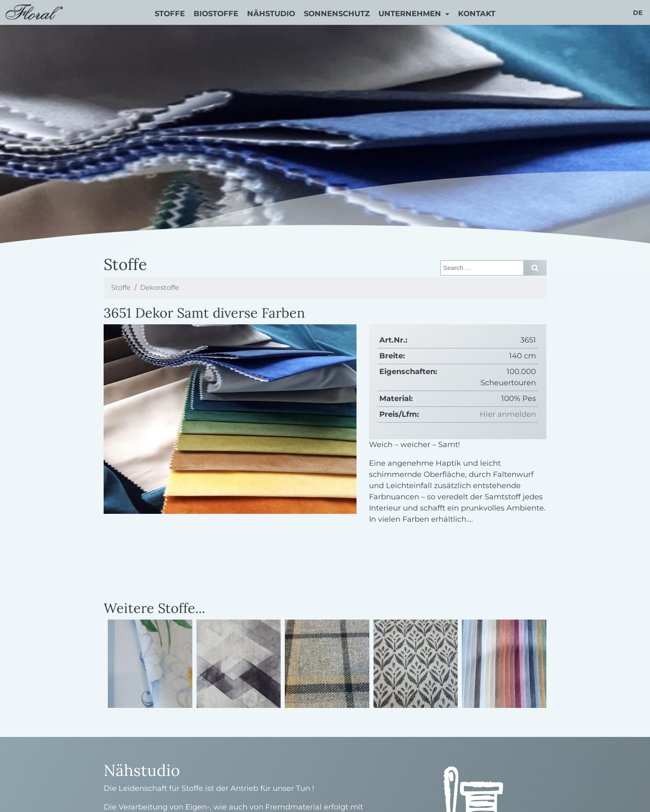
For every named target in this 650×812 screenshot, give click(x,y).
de (638, 13)
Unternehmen (411, 14)
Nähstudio (271, 14)
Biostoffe (216, 14)
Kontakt (477, 14)
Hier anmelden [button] (508, 414)
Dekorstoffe (160, 287)
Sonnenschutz (337, 14)
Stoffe (170, 14)
